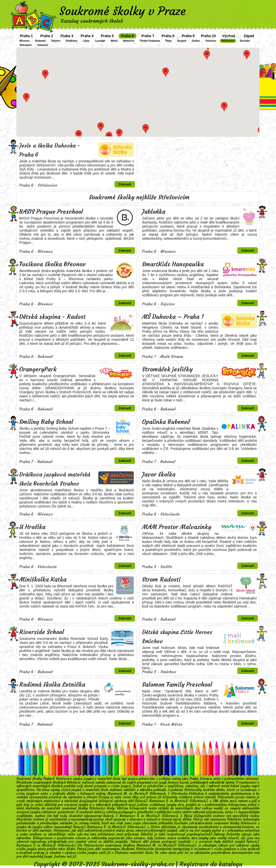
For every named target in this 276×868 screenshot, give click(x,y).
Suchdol (245, 41)
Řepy (169, 41)
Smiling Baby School (46, 422)
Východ (229, 36)
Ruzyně (182, 41)
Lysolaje (100, 41)
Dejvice (56, 41)
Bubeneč (40, 41)
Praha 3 (67, 36)
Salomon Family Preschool (177, 685)
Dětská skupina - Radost (52, 317)
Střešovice (228, 41)
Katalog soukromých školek (92, 21)
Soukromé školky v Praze (123, 11)
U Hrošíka (32, 527)
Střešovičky (193, 790)
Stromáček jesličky (167, 369)
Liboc (86, 41)
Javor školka (159, 474)
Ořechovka (179, 794)
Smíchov (211, 41)
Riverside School (42, 632)
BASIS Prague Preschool (51, 212)
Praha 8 (168, 36)
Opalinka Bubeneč (166, 422)
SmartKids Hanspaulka (173, 264)
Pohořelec (235, 819)
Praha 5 (107, 36)
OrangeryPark (38, 369)
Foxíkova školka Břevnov (52, 264)
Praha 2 (47, 36)
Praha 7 (148, 36)
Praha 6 (128, 36)
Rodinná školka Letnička (52, 685)
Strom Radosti (161, 580)
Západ (249, 36)
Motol (114, 41)
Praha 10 (208, 36)
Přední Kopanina (150, 41)
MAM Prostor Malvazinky (177, 527)
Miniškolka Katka (43, 580)
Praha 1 (26, 36)
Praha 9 (188, 36)
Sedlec (196, 41)
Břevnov (25, 41)
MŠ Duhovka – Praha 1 (173, 317)
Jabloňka (154, 212)
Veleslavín (26, 45)
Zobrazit (125, 184)
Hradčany (72, 41)
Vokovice (43, 45)
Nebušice (129, 41)
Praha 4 (87, 36)
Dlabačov (122, 853)
